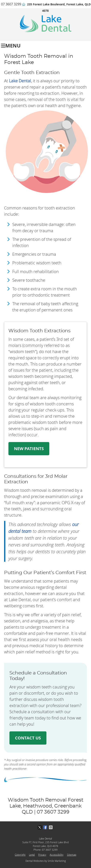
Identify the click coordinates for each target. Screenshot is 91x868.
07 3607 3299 (11, 4)
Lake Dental (20, 81)
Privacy (42, 855)
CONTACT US (28, 738)
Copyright (20, 855)
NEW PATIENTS (29, 449)
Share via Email (51, 827)
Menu (11, 45)
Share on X (40, 827)
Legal (32, 855)
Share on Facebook (46, 827)
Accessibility (57, 855)
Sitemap (72, 855)
